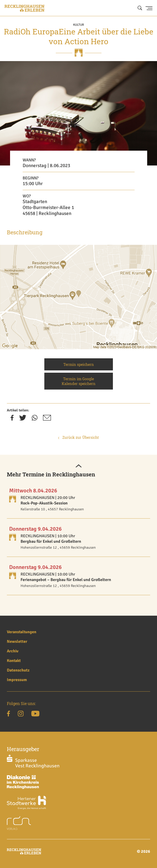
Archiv (13, 651)
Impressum (17, 680)
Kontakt (14, 661)
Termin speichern (79, 364)
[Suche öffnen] (140, 8)
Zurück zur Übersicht (78, 437)
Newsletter (17, 641)
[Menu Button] (149, 8)
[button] (79, 466)
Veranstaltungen (22, 632)
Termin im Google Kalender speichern (79, 381)
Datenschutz (18, 670)
